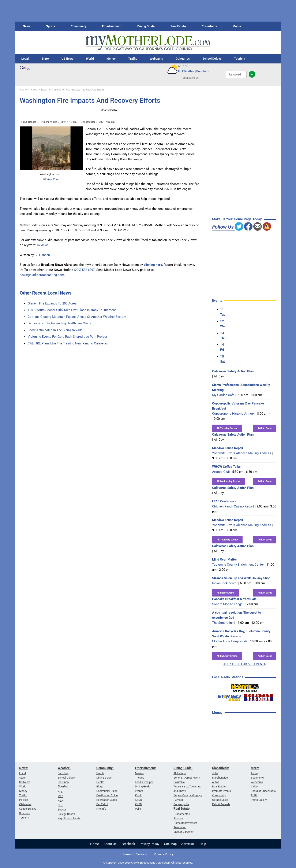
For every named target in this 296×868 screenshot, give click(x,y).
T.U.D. (254, 795)
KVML (139, 795)
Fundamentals (182, 814)
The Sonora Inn (223, 623)
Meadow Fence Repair (228, 448)
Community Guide (107, 791)
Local (25, 59)
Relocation (180, 827)
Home (95, 844)
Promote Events (222, 791)
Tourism (240, 59)
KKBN (138, 804)
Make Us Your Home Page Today (237, 219)
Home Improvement (185, 823)
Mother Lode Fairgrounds (230, 641)
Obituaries (183, 59)
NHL (60, 805)
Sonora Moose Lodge (227, 604)
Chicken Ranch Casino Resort (233, 506)
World (90, 59)
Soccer (62, 810)
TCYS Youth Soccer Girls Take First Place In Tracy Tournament (72, 310)
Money (111, 59)
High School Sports (69, 818)
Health (100, 782)
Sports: (63, 786)
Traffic (133, 59)
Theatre (140, 778)
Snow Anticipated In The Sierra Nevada (55, 330)
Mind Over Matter (225, 559)
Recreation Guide (107, 800)
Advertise (188, 844)
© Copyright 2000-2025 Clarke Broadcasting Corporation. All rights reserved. (148, 863)
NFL (60, 792)
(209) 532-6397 (84, 270)
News (27, 26)
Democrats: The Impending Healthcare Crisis (59, 323)
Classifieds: (221, 768)
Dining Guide (146, 26)
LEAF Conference (224, 501)
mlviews (43, 245)
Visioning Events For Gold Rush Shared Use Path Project (67, 337)
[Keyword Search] (236, 75)
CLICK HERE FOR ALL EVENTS (244, 664)
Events (100, 773)
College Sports (66, 814)
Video (254, 786)
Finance (178, 818)
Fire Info (101, 809)
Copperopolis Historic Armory (233, 414)
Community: (105, 768)
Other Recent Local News (46, 293)
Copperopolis (181, 804)
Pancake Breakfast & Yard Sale (234, 599)
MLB (60, 796)
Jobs (215, 773)
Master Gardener (183, 832)
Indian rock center (225, 583)
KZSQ (138, 800)
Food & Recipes (144, 782)
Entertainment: (145, 768)
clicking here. (153, 265)
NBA (60, 801)
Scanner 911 (258, 778)
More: (255, 768)
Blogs (100, 786)
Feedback (128, 844)
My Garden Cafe (223, 395)
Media (237, 26)
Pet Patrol (102, 804)
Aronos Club (221, 472)
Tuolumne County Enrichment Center (238, 565)
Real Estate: (182, 809)
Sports (50, 26)
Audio (254, 773)
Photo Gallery (259, 800)
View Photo (51, 179)
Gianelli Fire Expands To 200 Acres (52, 303)
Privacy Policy (149, 844)
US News (67, 59)
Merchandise (220, 778)
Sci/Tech (25, 813)
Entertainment (112, 26)
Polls (138, 809)
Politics (24, 800)
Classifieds (209, 26)
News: (24, 768)
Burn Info (202, 71)
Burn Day (63, 773)
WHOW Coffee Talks (226, 467)
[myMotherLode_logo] (148, 43)
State (45, 59)
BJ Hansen (42, 255)
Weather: (64, 768)
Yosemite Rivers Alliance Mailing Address (242, 453)
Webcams (156, 59)
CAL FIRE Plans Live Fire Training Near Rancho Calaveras (68, 343)
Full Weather (186, 71)
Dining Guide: (183, 768)
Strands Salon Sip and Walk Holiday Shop (241, 578)
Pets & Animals (221, 804)
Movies (139, 773)
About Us (110, 844)
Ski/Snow (63, 782)
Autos (216, 782)
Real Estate (178, 26)
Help (203, 844)
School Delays (212, 59)
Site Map (170, 844)
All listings (180, 773)
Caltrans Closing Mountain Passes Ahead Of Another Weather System (77, 317)
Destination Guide (107, 795)
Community (78, 26)
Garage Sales (220, 800)
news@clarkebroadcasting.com (42, 275)
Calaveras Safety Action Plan (233, 371)
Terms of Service (135, 854)
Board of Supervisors (263, 791)
